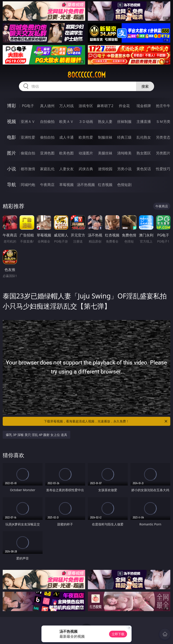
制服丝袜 (105, 137)
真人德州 (47, 106)
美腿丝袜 (105, 153)
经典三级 (124, 137)
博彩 (11, 106)
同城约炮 (28, 185)
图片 (11, 153)
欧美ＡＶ (66, 121)
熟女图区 (144, 153)
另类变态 (163, 137)
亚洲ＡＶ (28, 121)
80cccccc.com (86, 75)
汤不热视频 (86, 185)
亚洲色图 (47, 153)
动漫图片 (86, 153)
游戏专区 (86, 106)
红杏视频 (105, 185)
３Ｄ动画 (86, 121)
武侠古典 (86, 169)
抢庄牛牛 (163, 106)
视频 (11, 121)
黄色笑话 (144, 169)
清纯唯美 (124, 153)
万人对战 (66, 106)
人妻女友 (66, 169)
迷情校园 (105, 169)
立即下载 (118, 634)
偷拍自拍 (47, 137)
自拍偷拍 (47, 121)
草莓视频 (66, 185)
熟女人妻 (105, 121)
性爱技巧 (163, 169)
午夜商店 (47, 185)
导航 (11, 184)
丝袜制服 (124, 121)
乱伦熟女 (144, 137)
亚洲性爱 (28, 137)
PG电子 (28, 106)
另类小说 (124, 169)
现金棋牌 (144, 106)
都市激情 (28, 169)
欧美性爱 (86, 137)
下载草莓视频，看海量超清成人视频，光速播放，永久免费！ (106, 421)
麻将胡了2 (105, 106)
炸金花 (124, 106)
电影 (11, 137)
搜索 (145, 86)
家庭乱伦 (47, 169)
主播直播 (144, 121)
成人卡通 (66, 137)
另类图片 (163, 153)
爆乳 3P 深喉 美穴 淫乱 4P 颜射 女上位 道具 (36, 435)
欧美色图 (66, 153)
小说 (11, 169)
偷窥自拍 (28, 153)
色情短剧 (124, 185)
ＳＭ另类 (163, 121)
